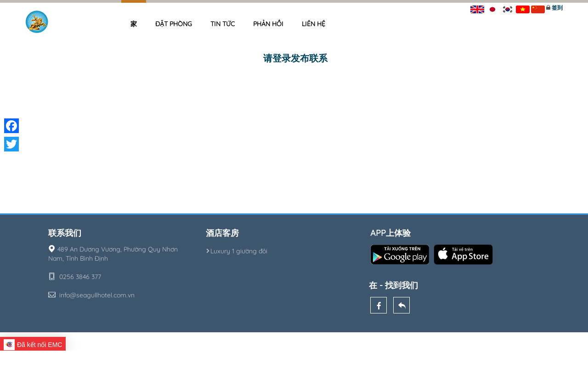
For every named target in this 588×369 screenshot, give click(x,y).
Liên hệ (314, 24)
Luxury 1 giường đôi (237, 251)
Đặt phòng (174, 24)
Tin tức (223, 24)
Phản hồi (268, 24)
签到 (557, 8)
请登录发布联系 (295, 58)
